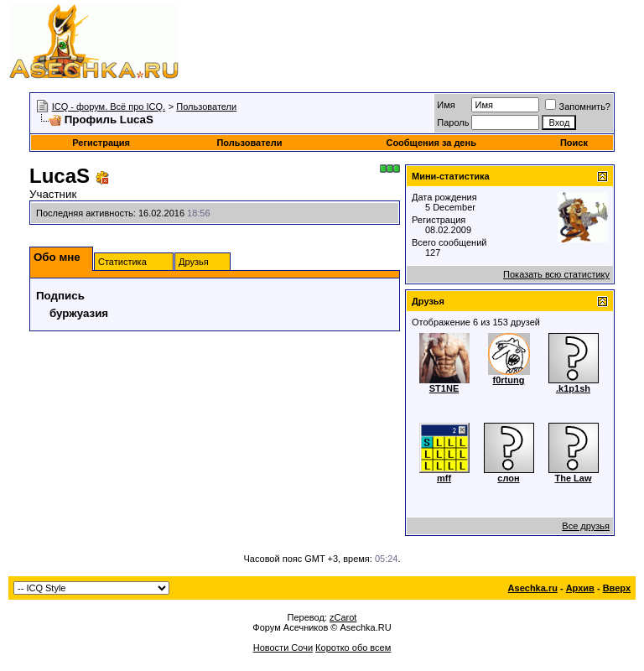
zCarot (343, 617)
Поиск (574, 143)
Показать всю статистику (556, 274)
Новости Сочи (283, 648)
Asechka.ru (533, 588)
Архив (580, 588)
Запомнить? (578, 107)
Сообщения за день (431, 143)
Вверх (617, 588)
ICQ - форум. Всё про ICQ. (109, 107)
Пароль (453, 122)
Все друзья (586, 526)
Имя (446, 105)
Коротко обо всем (353, 648)
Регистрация (101, 143)
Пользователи (206, 107)
